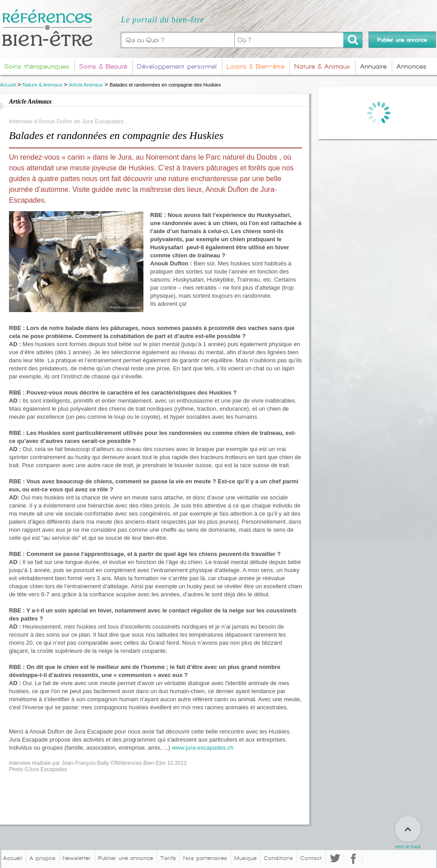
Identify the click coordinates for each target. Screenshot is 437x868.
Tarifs (168, 858)
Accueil (8, 85)
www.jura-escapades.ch (202, 748)
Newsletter (77, 858)
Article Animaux (86, 85)
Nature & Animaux (42, 85)
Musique (246, 858)
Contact (311, 858)
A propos (43, 858)
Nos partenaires (205, 858)
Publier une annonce (126, 858)
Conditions (279, 858)
